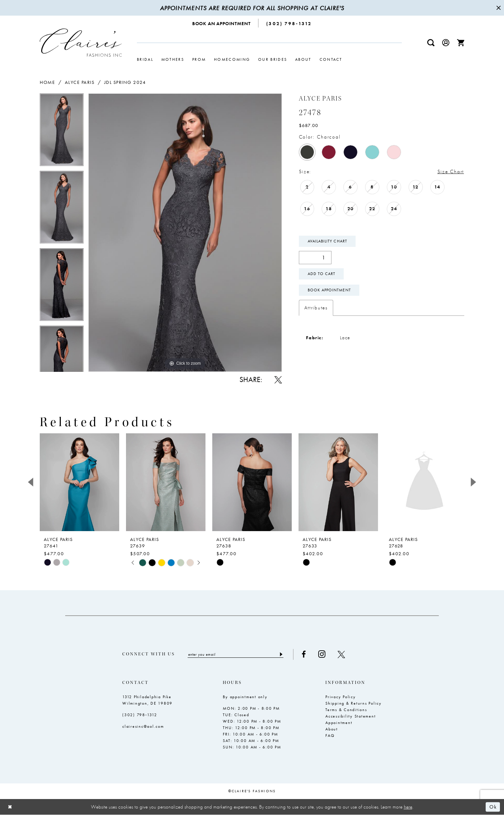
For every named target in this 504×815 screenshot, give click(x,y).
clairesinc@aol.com (143, 726)
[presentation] (79, 482)
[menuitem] (222, 23)
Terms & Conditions (346, 710)
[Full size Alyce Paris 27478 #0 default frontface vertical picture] (185, 232)
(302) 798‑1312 (140, 715)
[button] (446, 43)
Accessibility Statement (350, 716)
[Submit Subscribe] (281, 654)
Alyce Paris (80, 82)
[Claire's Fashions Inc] (81, 43)
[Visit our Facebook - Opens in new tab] (304, 654)
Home (47, 82)
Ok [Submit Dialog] (493, 807)
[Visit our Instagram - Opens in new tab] (322, 654)
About (332, 729)
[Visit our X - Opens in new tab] (341, 654)
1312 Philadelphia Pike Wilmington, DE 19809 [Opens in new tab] (147, 700)
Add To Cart (322, 274)
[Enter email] (236, 654)
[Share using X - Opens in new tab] (278, 380)
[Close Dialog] (10, 807)
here (408, 807)
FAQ (330, 736)
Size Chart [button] (451, 171)
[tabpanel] (62, 132)
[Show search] (431, 43)
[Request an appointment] (222, 23)
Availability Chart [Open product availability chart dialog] (327, 241)
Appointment (339, 723)
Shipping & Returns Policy (354, 703)
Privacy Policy (341, 697)
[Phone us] (289, 23)
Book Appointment (329, 290)
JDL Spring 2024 (125, 82)
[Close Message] (498, 8)
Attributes (316, 308)
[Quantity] (315, 258)
